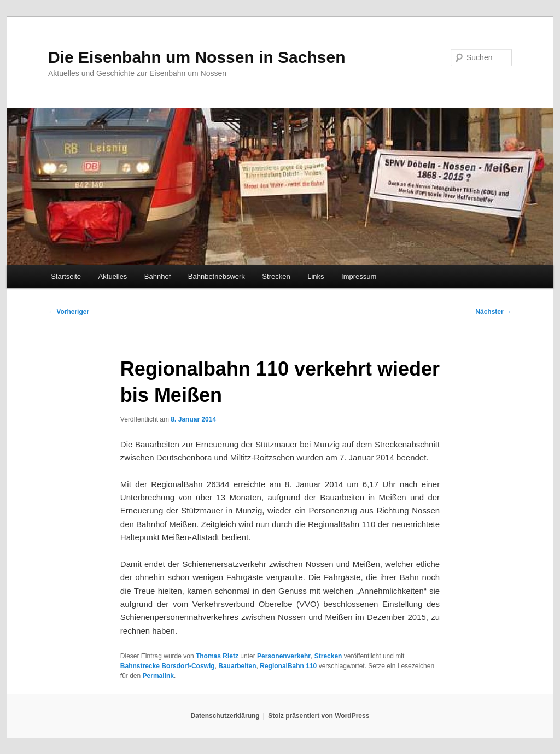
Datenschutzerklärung (225, 716)
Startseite (66, 276)
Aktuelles (113, 276)
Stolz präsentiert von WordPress (319, 716)
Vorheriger (69, 312)
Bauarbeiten (237, 666)
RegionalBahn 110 (288, 666)
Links (316, 276)
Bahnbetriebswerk (217, 276)
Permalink (158, 676)
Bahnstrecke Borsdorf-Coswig (168, 666)
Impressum (359, 276)
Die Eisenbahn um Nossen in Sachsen (197, 57)
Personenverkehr (284, 656)
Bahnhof (157, 276)
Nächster (494, 312)
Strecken (276, 276)
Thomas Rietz (217, 656)
